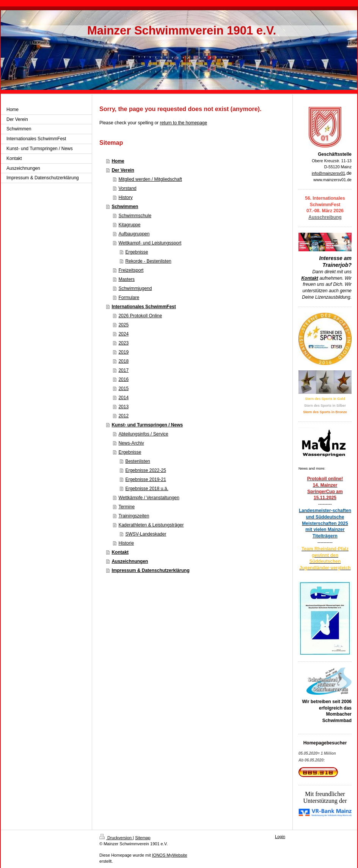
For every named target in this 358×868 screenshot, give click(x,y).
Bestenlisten (137, 461)
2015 (123, 389)
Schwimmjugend (135, 288)
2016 (123, 379)
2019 (123, 352)
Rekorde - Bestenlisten (148, 261)
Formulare (129, 298)
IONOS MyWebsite (170, 855)
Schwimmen (125, 207)
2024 (123, 334)
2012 (123, 416)
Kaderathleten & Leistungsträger (151, 525)
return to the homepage (183, 123)
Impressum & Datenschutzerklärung (150, 570)
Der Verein (123, 170)
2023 (123, 343)
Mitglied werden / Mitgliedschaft (150, 179)
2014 (123, 398)
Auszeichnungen (130, 561)
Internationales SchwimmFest (144, 307)
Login (280, 837)
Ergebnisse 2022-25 (145, 470)
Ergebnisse (137, 252)
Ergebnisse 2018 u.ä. (147, 489)
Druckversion (116, 838)
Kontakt (120, 552)
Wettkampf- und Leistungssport (150, 243)
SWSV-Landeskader (146, 534)
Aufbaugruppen (134, 234)
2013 (123, 407)
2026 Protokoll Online (140, 316)
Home (118, 161)
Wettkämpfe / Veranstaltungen (149, 498)
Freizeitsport (131, 270)
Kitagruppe (129, 225)
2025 (123, 325)
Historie (126, 543)
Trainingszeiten (134, 516)
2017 (123, 370)
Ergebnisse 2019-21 (145, 479)
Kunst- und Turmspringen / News (147, 425)
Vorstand (127, 188)
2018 (123, 361)
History (125, 197)
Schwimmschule (135, 216)
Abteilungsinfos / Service (143, 434)
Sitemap (143, 838)
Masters (126, 279)
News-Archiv (131, 443)
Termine (126, 507)
